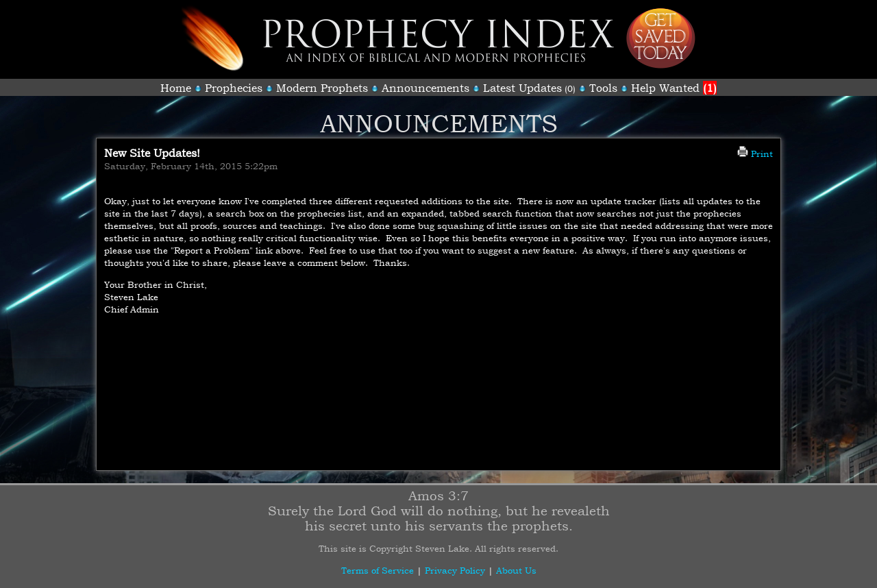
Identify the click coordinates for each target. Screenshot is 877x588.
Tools (603, 88)
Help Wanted (674, 88)
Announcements (425, 88)
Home (176, 88)
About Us (516, 570)
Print (755, 154)
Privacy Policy (455, 570)
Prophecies (234, 88)
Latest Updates (522, 88)
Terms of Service (378, 570)
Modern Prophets (322, 88)
